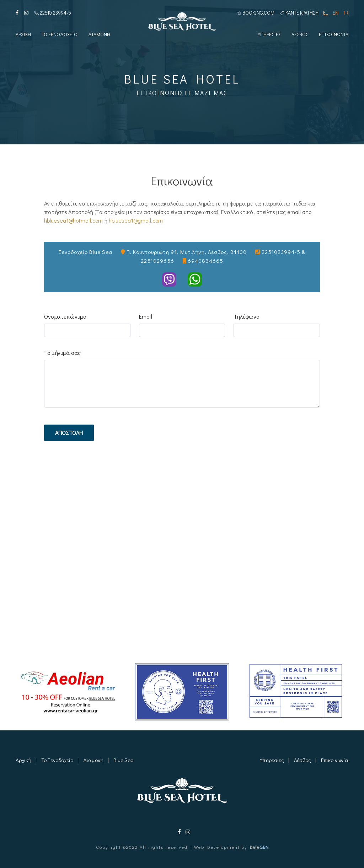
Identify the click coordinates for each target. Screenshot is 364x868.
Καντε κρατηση (299, 13)
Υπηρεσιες (269, 35)
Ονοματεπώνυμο (65, 316)
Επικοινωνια (334, 35)
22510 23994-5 (53, 13)
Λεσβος (300, 35)
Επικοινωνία (335, 760)
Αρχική (23, 760)
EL (325, 13)
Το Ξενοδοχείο (57, 760)
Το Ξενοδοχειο (60, 35)
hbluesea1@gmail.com (136, 220)
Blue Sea (124, 760)
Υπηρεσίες (272, 760)
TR (346, 13)
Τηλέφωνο (246, 316)
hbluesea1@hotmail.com (73, 220)
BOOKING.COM (256, 13)
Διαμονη (99, 35)
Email (146, 316)
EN (336, 13)
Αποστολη (69, 433)
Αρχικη (23, 35)
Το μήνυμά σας (62, 353)
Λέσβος (303, 760)
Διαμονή (93, 760)
